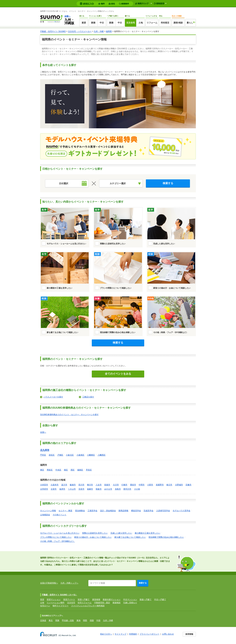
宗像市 (188, 485)
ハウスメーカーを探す (53, 397)
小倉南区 (80, 455)
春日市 (169, 485)
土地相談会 (45, 515)
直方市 (64, 485)
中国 (98, 620)
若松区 (52, 455)
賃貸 (84, 23)
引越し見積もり (130, 603)
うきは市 (72, 489)
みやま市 (108, 489)
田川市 (81, 485)
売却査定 (165, 23)
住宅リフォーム (85, 603)
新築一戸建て (146, 599)
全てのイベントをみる (118, 374)
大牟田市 (44, 485)
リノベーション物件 (56, 603)
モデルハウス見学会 (181, 511)
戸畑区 (60, 455)
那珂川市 (127, 489)
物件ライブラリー (60, 606)
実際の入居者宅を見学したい (113, 244)
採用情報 (189, 634)
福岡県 (109, 31)
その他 (137, 489)
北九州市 (45, 450)
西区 (73, 470)
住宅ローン (45, 606)
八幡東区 (91, 455)
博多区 (50, 470)
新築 (93, 23)
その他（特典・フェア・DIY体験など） (171, 332)
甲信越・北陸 (68, 620)
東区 (42, 470)
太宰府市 (44, 489)
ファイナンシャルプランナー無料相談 (88, 606)
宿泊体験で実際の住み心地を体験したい (118, 332)
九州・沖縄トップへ (69, 583)
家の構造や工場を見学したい (59, 288)
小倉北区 (70, 455)
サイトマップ (120, 634)
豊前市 (133, 485)
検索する (143, 583)
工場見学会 (92, 511)
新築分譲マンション (112, 599)
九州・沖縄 (99, 31)
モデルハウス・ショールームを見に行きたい (66, 244)
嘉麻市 (90, 489)
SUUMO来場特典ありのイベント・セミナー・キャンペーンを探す (69, 415)
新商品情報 (123, 511)
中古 (102, 23)
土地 (141, 23)
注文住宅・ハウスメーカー (80, 31)
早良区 (89, 470)
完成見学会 (148, 511)
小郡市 (150, 485)
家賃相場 (96, 599)
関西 (85, 620)
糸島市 (118, 489)
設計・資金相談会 (108, 511)
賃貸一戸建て (84, 599)
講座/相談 (178, 23)
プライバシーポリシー (149, 634)
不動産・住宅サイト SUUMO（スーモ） (59, 595)
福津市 (62, 489)
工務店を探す (88, 397)
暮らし (190, 23)
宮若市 (81, 489)
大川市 (116, 485)
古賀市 (54, 489)
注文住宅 (131, 23)
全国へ (67, 16)
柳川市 (90, 485)
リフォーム (152, 23)
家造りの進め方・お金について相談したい (172, 288)
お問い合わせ (168, 634)
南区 (66, 470)
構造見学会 (136, 511)
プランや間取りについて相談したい (116, 288)
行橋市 (124, 485)
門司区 (43, 455)
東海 (79, 620)
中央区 (58, 470)
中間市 (142, 485)
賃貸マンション (54, 599)
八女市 (99, 485)
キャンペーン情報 (48, 511)
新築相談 (117, 603)
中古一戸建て (160, 599)
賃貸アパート (69, 599)
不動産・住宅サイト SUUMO (53, 31)
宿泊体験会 (80, 511)
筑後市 (107, 485)
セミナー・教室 (65, 511)
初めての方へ (106, 634)
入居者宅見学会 (163, 511)
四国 (92, 620)
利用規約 (133, 634)
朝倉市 (99, 489)
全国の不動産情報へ (49, 583)
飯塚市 (73, 485)
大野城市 (179, 485)
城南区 (80, 470)
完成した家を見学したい (164, 244)
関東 (57, 620)
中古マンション (130, 599)
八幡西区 (102, 455)
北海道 (43, 620)
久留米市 (55, 485)
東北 (51, 620)
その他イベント (59, 515)
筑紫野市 (160, 485)
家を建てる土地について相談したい (62, 332)
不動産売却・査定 (102, 603)
